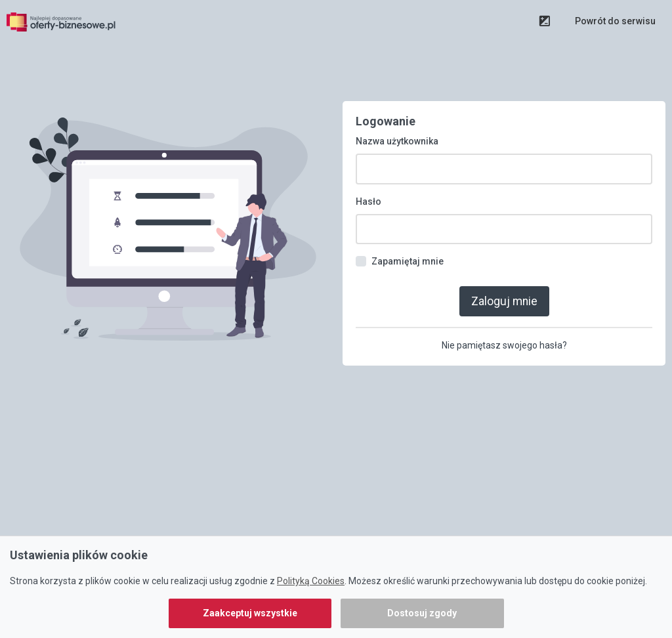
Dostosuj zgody (422, 613)
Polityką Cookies (311, 581)
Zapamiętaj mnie (408, 235)
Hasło (368, 175)
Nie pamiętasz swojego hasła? (504, 317)
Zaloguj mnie (504, 273)
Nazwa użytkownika (397, 116)
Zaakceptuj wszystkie (250, 613)
